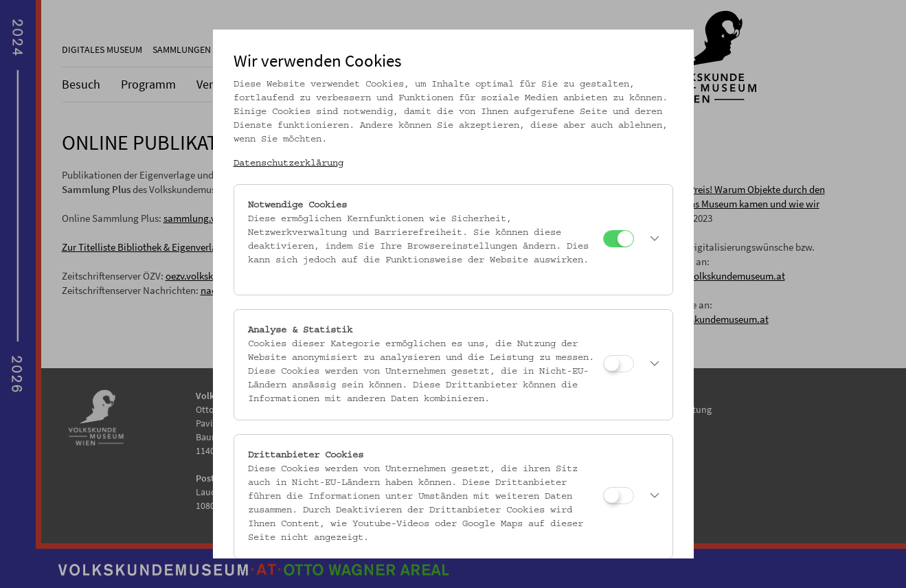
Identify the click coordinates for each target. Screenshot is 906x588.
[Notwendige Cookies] (619, 239)
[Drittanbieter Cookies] (619, 496)
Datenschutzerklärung (288, 163)
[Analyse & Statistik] (619, 364)
